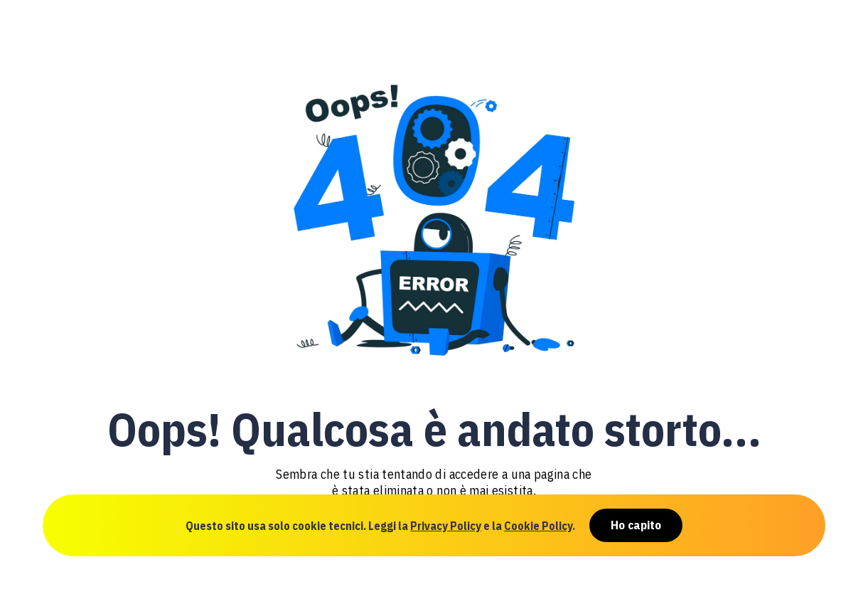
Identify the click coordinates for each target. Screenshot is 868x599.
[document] (434, 299)
